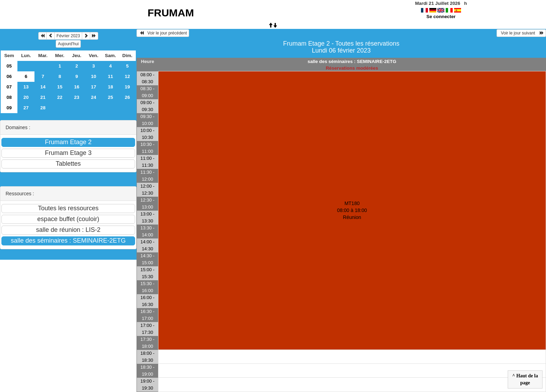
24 (93, 97)
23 (77, 97)
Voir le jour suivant (521, 33)
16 (77, 87)
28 (43, 108)
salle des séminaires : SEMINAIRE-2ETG (352, 61)
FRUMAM (171, 13)
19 (127, 87)
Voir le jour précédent (163, 33)
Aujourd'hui (68, 44)
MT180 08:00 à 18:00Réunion (352, 210)
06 (9, 76)
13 (26, 87)
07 (9, 87)
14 (43, 87)
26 (127, 97)
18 (111, 87)
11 (111, 76)
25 (111, 97)
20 (26, 97)
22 (60, 97)
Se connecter (441, 17)
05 (9, 66)
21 (43, 97)
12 (127, 76)
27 (26, 108)
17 (93, 87)
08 (9, 97)
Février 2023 (68, 36)
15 (60, 87)
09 (9, 108)
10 (93, 76)
